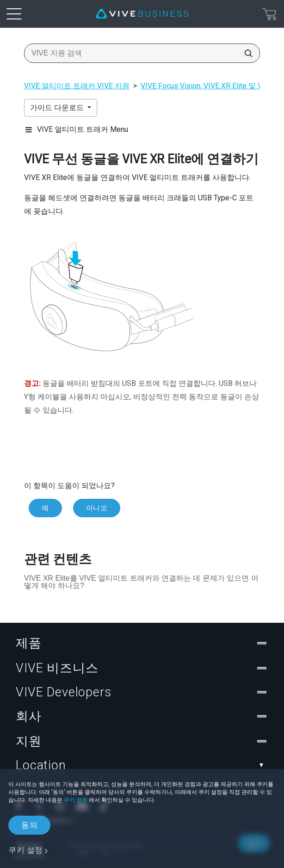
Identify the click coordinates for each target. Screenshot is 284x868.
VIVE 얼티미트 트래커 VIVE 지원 (77, 86)
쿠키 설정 (26, 850)
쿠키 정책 (76, 800)
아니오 (97, 508)
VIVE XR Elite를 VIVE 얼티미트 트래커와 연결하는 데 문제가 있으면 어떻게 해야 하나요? (141, 582)
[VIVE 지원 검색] (246, 53)
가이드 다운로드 (58, 108)
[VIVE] (142, 14)
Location (142, 765)
